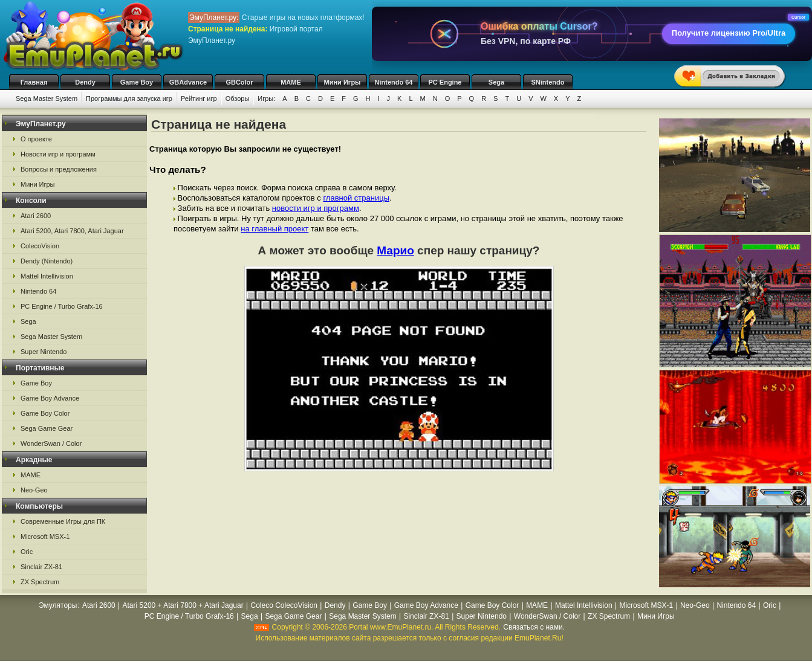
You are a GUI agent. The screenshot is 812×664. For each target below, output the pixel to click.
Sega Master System (47, 98)
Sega (496, 82)
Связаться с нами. (534, 627)
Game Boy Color (45, 413)
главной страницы (356, 198)
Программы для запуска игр (129, 98)
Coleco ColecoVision (284, 605)
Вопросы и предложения (59, 169)
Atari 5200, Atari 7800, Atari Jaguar (72, 231)
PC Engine (445, 82)
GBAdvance (188, 82)
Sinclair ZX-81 (41, 567)
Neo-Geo (34, 490)
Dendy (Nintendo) (47, 261)
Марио (395, 250)
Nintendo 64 (394, 82)
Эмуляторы (58, 605)
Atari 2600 (36, 216)
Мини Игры (343, 82)
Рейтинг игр (199, 98)
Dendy (85, 82)
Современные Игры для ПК (63, 521)
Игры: (266, 98)
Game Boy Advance (50, 398)
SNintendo (548, 82)
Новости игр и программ (58, 154)
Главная (34, 82)
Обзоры (238, 98)
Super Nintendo (44, 352)
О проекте (36, 139)
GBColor (239, 82)
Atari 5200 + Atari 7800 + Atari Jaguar (183, 605)
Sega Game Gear (47, 428)
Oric (27, 552)
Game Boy (137, 82)
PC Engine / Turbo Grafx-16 (62, 306)
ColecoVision (40, 246)
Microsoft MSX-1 (45, 537)
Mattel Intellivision (47, 276)
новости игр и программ (316, 208)
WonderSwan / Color (51, 443)
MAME (291, 82)
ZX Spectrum (40, 582)
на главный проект (274, 229)
